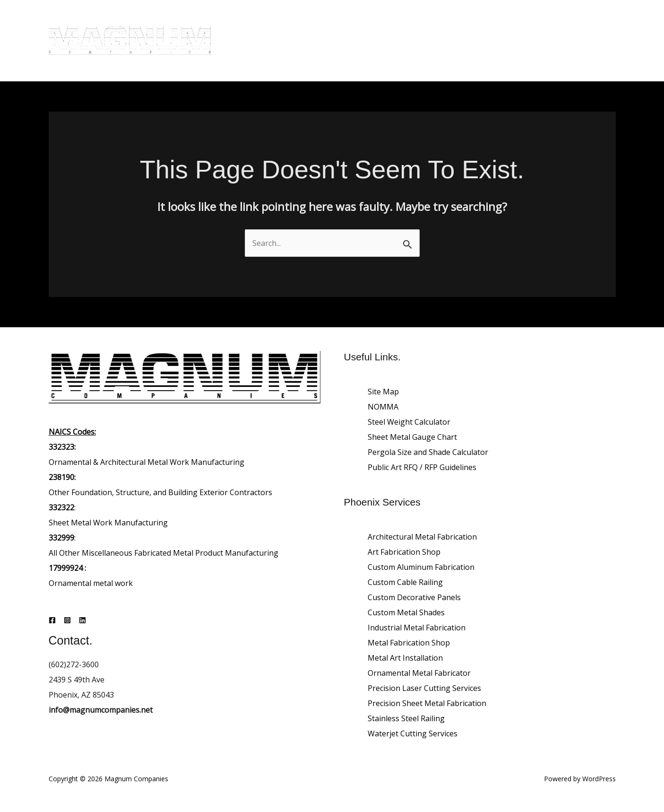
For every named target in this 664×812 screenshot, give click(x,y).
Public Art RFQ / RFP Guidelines (422, 467)
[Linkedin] (82, 620)
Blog (280, 24)
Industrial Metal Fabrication (417, 628)
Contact (548, 24)
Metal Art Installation (405, 658)
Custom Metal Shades (406, 612)
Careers (505, 24)
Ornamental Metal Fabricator (419, 673)
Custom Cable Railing (405, 582)
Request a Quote (265, 57)
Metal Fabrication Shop (409, 643)
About (314, 24)
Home (246, 24)
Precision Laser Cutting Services (424, 688)
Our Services (362, 24)
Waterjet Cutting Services (413, 733)
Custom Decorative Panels (414, 597)
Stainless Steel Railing (406, 718)
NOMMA (383, 407)
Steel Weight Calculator (409, 422)
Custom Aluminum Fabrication (421, 567)
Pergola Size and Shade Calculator (428, 452)
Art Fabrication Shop (404, 552)
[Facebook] (52, 620)
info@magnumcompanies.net (101, 710)
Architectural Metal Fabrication (422, 537)
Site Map (383, 392)
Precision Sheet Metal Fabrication (427, 703)
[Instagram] (67, 620)
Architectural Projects (438, 24)
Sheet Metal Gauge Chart (412, 437)
